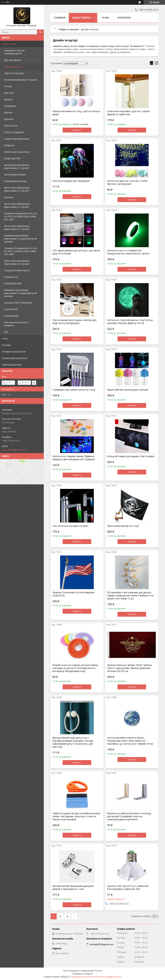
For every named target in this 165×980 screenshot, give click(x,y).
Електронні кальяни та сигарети (16, 324)
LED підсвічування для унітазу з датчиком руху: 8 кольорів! (76, 252)
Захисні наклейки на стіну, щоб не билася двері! (76, 113)
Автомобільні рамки (15, 175)
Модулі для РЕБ (12, 158)
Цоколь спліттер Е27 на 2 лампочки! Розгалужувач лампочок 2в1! (128, 888)
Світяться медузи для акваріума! (71, 181)
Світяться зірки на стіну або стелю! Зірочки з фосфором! (127, 182)
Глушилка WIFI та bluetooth (18, 303)
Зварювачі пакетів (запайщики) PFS (14, 52)
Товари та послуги (69, 29)
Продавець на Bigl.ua (82, 974)
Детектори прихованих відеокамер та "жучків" (17, 166)
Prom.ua (98, 971)
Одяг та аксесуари (14, 73)
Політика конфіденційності (109, 977)
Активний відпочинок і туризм (21, 80)
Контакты (124, 18)
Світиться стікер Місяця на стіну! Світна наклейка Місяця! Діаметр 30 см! (130, 322)
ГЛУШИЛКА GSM (13, 283)
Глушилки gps (11, 316)
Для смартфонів (13, 60)
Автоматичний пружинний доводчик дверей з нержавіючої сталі (73, 888)
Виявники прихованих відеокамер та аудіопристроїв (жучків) (21, 239)
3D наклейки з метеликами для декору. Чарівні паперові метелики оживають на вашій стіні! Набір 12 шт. (130, 595)
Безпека (9, 197)
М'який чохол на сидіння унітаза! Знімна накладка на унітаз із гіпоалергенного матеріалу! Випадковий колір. (75, 668)
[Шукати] (40, 32)
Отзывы (6, 345)
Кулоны (8, 112)
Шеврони (9, 145)
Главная (60, 18)
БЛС (6, 332)
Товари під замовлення (17, 139)
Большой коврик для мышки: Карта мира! (131, 456)
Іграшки (8, 99)
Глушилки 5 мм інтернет (17, 270)
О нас (5, 338)
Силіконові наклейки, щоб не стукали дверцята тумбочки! (128, 113)
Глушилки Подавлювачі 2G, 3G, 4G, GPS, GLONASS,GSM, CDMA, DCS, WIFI (21, 216)
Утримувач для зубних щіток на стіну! (74, 390)
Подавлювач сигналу (16, 181)
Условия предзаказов (14, 352)
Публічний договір (12, 365)
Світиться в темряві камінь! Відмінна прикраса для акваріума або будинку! (74, 458)
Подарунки (10, 106)
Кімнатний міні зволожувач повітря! (128, 390)
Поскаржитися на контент (83, 977)
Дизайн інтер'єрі (13, 67)
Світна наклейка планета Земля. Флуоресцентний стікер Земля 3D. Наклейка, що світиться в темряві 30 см (130, 741)
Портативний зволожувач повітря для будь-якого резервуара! (74, 322)
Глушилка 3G (11, 277)
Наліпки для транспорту (17, 152)
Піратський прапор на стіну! (123, 526)
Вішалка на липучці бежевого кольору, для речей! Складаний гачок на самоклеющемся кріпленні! (129, 816)
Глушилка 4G (11, 309)
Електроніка (11, 126)
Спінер (8, 86)
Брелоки (9, 119)
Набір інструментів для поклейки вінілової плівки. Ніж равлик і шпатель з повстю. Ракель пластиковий (77, 816)
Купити (77, 130)
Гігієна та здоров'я (14, 132)
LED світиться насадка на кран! (70, 526)
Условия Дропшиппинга (15, 358)
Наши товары (9, 44)
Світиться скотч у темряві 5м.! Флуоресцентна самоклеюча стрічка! (128, 252)
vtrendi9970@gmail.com (14, 450)
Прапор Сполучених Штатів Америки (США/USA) (73, 594)
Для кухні (9, 93)
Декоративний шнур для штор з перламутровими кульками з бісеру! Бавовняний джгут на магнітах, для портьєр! (73, 742)
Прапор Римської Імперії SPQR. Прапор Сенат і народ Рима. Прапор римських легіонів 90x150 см (129, 668)
